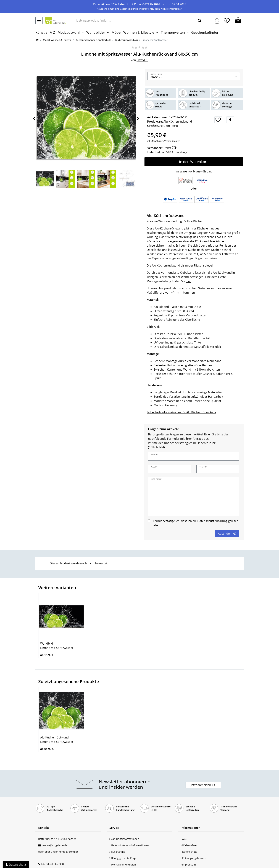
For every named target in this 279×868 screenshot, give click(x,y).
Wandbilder (96, 32)
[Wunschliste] (227, 20)
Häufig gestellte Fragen (124, 858)
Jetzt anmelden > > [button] (203, 785)
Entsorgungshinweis (194, 858)
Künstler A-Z (45, 32)
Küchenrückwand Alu (126, 40)
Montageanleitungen (123, 865)
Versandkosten (172, 141)
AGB (184, 839)
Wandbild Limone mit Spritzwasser (57, 646)
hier (188, 281)
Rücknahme (117, 852)
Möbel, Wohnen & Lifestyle (133, 32)
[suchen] (200, 20)
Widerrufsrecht (190, 845)
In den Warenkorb (194, 162)
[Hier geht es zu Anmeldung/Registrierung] (217, 21)
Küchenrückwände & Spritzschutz (93, 40)
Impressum (188, 865)
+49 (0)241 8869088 (52, 864)
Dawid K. (142, 60)
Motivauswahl (69, 32)
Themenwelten (173, 32)
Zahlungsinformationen (124, 839)
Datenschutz (189, 852)
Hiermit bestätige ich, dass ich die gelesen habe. (195, 523)
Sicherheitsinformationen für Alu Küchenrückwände (181, 412)
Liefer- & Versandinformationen (129, 845)
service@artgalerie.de (54, 845)
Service (114, 828)
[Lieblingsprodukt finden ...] (135, 20)
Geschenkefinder (205, 32)
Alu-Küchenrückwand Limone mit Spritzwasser (57, 740)
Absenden (227, 534)
